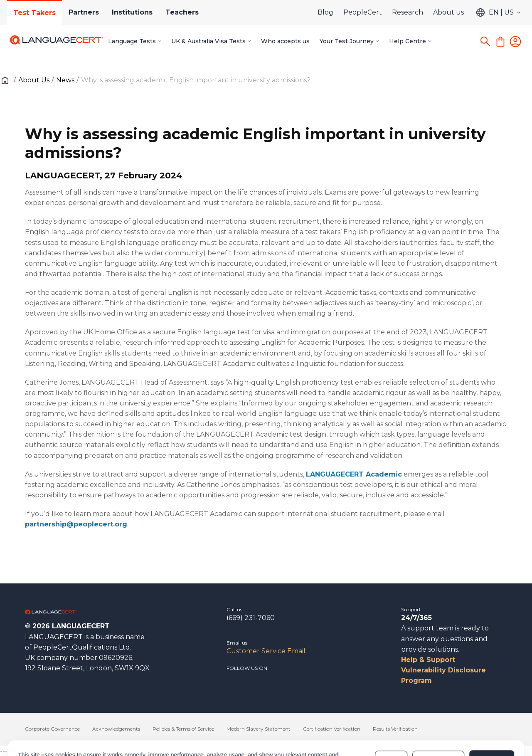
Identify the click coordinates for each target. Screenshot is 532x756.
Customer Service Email (266, 651)
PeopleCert (363, 12)
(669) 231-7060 (251, 618)
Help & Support (428, 660)
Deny (391, 722)
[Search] (485, 42)
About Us (34, 80)
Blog (325, 12)
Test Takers (34, 13)
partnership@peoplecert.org (76, 524)
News (65, 80)
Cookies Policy (223, 726)
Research (408, 12)
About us (448, 12)
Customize (438, 722)
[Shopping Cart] (500, 42)
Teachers (183, 12)
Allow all (491, 722)
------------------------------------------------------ (67, 751)
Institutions (133, 12)
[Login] (515, 42)
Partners (84, 12)
